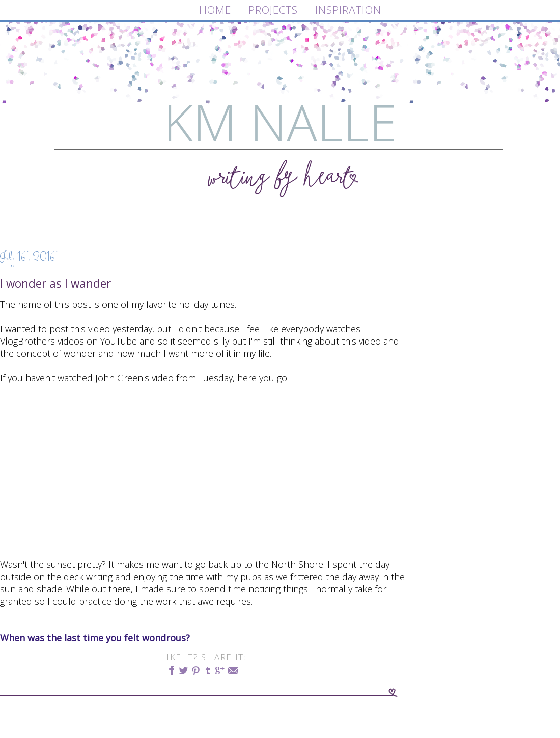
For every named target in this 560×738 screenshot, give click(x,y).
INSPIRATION (348, 10)
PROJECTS (273, 10)
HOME (215, 10)
